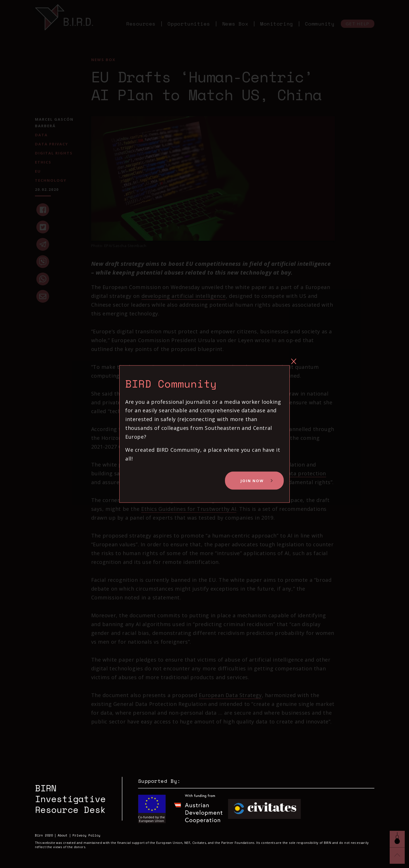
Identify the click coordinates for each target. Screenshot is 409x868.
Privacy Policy (86, 835)
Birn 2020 (44, 835)
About (63, 835)
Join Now (252, 481)
